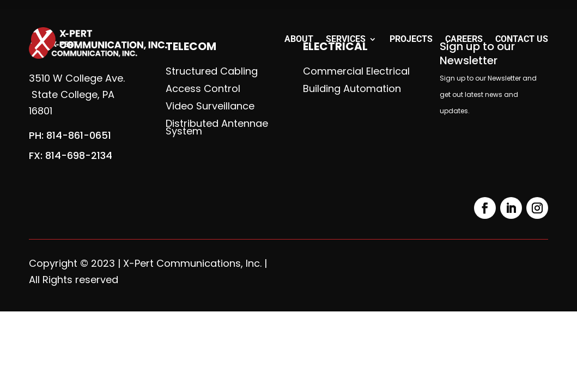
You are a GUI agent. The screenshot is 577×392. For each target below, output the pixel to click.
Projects (411, 40)
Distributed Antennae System (217, 127)
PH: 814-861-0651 (70, 135)
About (299, 40)
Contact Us (522, 40)
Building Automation (352, 89)
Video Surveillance (210, 106)
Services (346, 40)
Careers (464, 40)
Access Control (203, 89)
